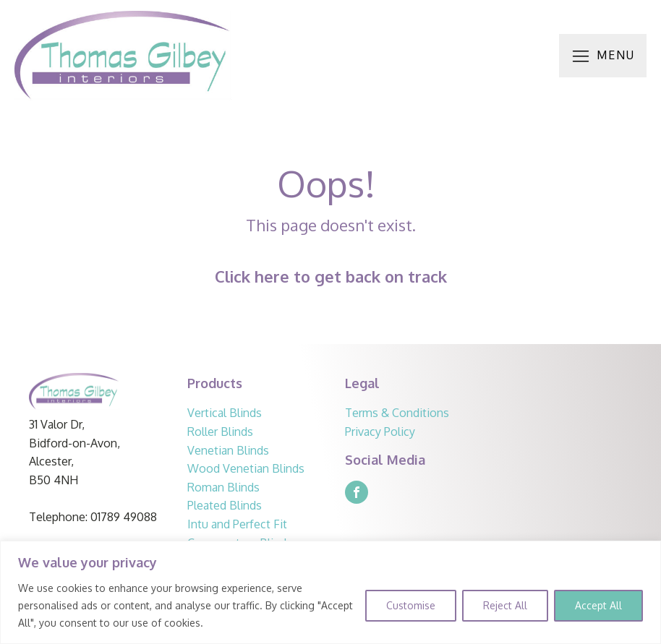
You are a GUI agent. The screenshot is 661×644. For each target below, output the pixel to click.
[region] (330, 592)
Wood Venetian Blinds (246, 468)
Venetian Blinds (228, 450)
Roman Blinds (223, 487)
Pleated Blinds (225, 505)
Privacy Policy (381, 432)
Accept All (598, 605)
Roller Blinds (220, 432)
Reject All (505, 605)
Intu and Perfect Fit (239, 524)
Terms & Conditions (398, 413)
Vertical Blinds (225, 413)
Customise (411, 605)
